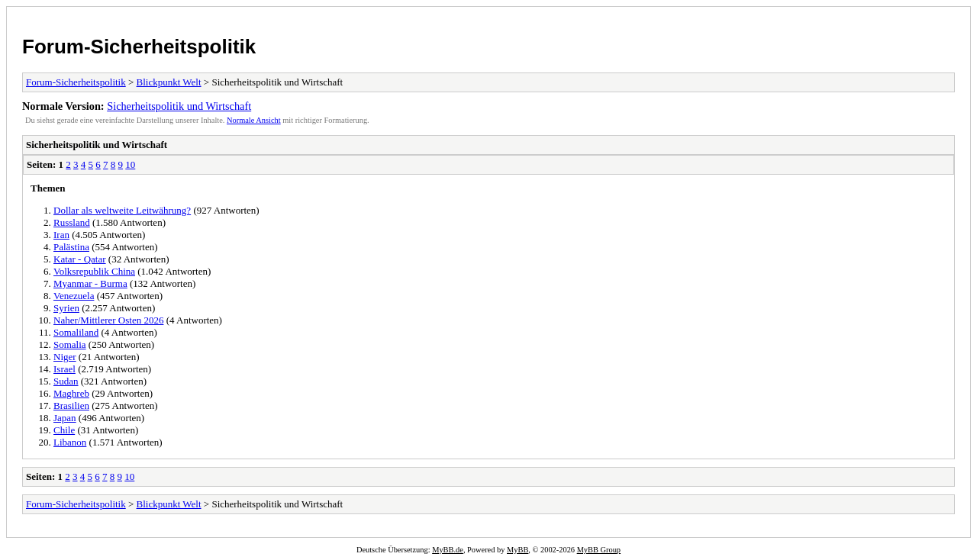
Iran (61, 235)
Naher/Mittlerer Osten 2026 (108, 320)
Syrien (66, 308)
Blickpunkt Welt (169, 82)
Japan (65, 418)
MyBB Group (599, 550)
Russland (72, 222)
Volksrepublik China (94, 271)
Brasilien (71, 406)
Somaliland (76, 332)
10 (130, 164)
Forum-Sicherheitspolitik (139, 47)
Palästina (71, 247)
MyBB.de (448, 550)
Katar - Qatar (80, 259)
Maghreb (71, 393)
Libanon (70, 442)
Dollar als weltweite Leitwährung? (122, 210)
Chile (64, 430)
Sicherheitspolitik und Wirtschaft (179, 106)
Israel (64, 369)
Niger (65, 357)
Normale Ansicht (254, 120)
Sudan (66, 381)
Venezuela (74, 296)
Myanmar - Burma (90, 283)
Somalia (70, 344)
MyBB (518, 550)
